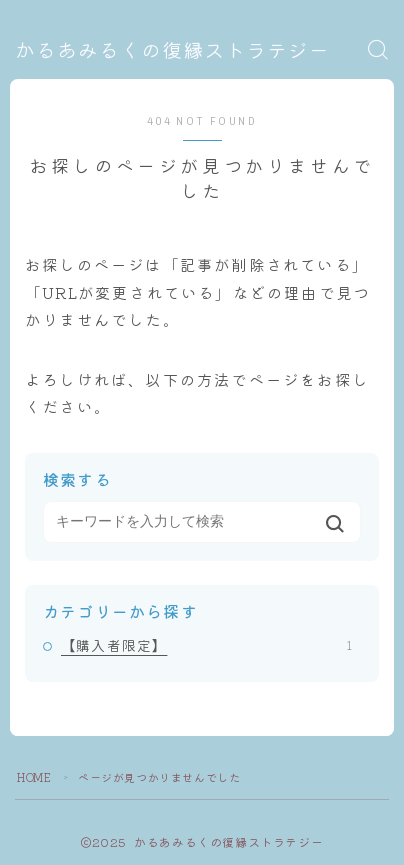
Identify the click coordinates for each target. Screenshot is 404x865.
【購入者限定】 (206, 645)
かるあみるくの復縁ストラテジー (172, 51)
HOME (34, 777)
